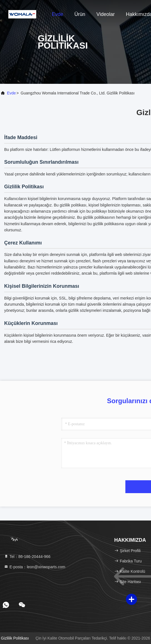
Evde (58, 14)
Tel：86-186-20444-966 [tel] (27, 557)
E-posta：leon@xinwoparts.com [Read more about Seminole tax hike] (35, 567)
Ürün (80, 14)
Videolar (106, 14)
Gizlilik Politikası (15, 638)
